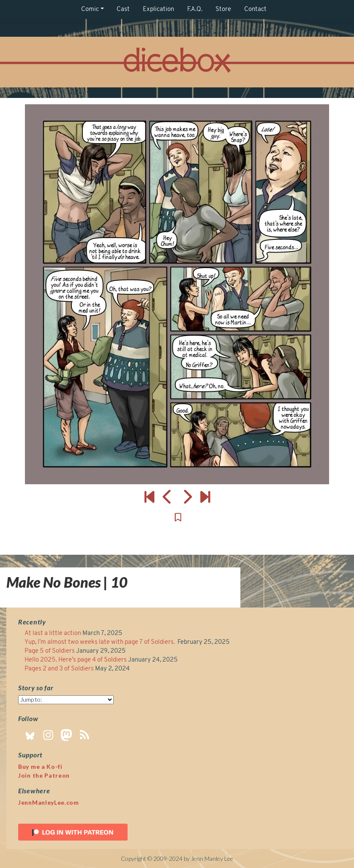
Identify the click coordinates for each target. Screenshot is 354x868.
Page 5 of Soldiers (50, 651)
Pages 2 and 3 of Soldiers (59, 669)
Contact (255, 9)
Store (223, 9)
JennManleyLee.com (49, 802)
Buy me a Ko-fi (40, 766)
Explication (158, 9)
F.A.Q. (195, 9)
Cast (123, 9)
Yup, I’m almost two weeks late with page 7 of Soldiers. (100, 642)
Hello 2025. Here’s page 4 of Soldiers (76, 660)
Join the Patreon (44, 775)
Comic (90, 9)
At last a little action (53, 633)
